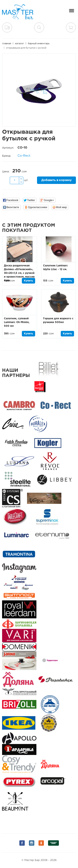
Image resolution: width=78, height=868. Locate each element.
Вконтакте (13, 207)
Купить (28, 281)
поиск (39, 27)
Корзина (71, 27)
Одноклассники (38, 207)
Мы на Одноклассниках (41, 843)
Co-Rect (24, 156)
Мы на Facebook (22, 843)
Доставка (7, 27)
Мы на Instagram (32, 843)
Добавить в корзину (56, 180)
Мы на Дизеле (53, 843)
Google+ (49, 200)
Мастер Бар (18, 12)
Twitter (31, 200)
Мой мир (61, 207)
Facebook (12, 200)
